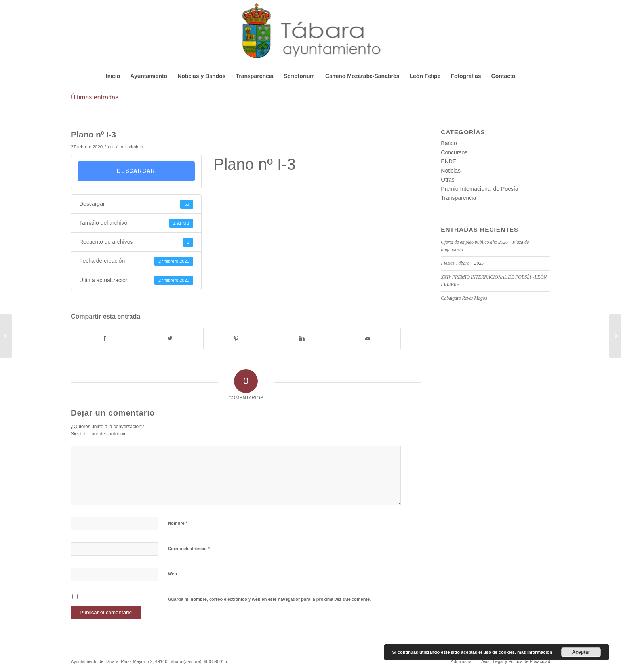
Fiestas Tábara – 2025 (462, 263)
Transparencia (458, 198)
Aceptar (581, 652)
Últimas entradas (95, 97)
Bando (449, 143)
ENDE (449, 161)
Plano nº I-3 (93, 134)
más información (535, 652)
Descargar (136, 171)
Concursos (454, 152)
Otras (448, 180)
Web (172, 574)
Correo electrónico (189, 548)
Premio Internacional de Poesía (479, 189)
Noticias (451, 171)
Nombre (178, 523)
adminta (135, 147)
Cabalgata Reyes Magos (464, 298)
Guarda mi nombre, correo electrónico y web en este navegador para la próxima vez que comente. (269, 599)
